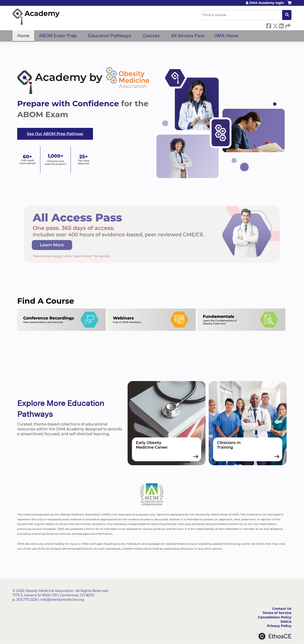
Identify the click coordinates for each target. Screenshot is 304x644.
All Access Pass (188, 36)
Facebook (269, 25)
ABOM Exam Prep (58, 36)
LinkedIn (281, 25)
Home (23, 36)
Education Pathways (110, 36)
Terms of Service (277, 613)
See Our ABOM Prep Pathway (55, 134)
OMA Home (226, 36)
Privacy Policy (279, 626)
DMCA (286, 622)
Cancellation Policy (275, 617)
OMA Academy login (267, 3)
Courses (151, 36)
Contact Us (282, 609)
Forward (287, 25)
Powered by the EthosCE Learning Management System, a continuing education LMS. (275, 636)
